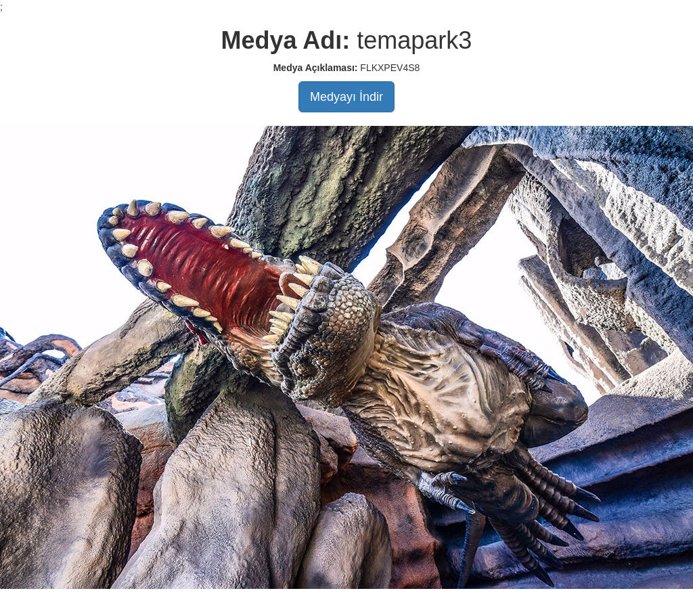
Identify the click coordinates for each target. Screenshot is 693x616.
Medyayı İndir (346, 97)
